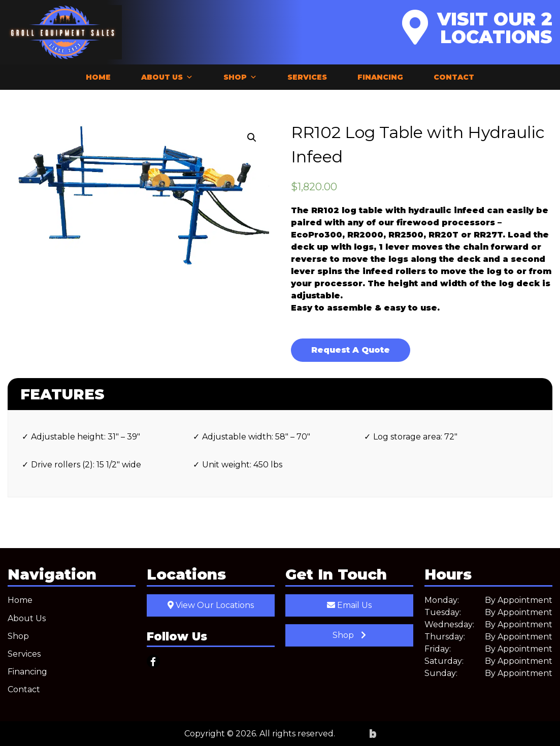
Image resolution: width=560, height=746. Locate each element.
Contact (454, 77)
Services (307, 77)
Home (98, 77)
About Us (167, 77)
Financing (380, 77)
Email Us (349, 605)
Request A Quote (351, 350)
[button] (252, 138)
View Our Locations (211, 605)
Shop (240, 77)
